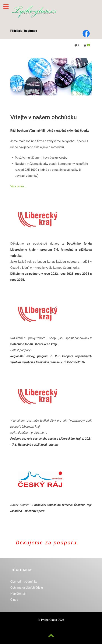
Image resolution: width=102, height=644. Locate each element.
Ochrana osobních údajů (27, 588)
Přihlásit (16, 31)
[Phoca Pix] (34, 11)
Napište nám (19, 594)
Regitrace (31, 31)
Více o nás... (19, 186)
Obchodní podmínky (24, 582)
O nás (14, 600)
